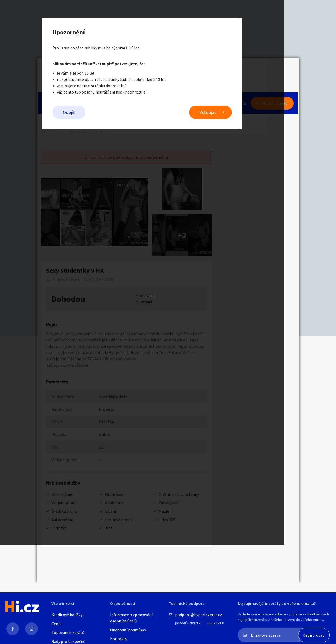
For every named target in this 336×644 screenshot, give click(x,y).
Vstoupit (234, 113)
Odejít (95, 113)
